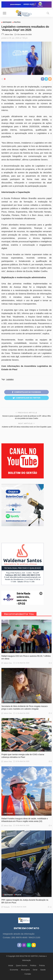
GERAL (18, 701)
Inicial (11, 965)
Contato (28, 974)
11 (50, 907)
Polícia (18, 895)
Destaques (7, 22)
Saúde (43, 970)
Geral (35, 970)
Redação (7, 907)
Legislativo (10, 379)
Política (17, 22)
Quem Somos (21, 965)
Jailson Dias (9, 35)
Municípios (25, 970)
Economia (19, 749)
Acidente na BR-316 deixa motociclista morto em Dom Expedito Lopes (27, 427)
